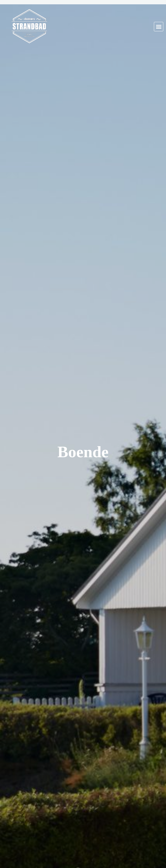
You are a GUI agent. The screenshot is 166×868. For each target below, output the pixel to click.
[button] (159, 27)
